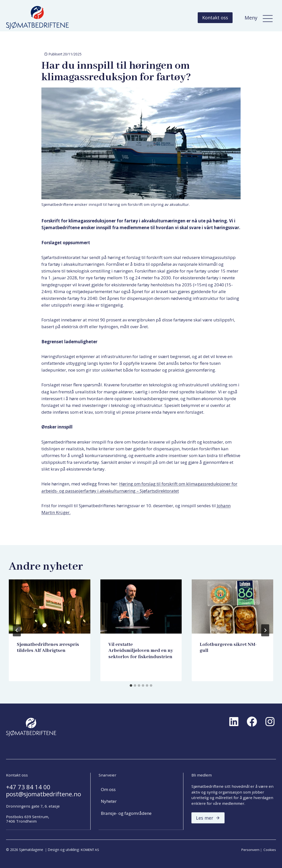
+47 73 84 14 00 (28, 787)
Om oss (108, 789)
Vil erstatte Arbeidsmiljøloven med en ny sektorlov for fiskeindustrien (141, 651)
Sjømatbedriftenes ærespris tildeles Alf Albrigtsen (48, 648)
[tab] (131, 685)
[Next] (265, 630)
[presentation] (50, 606)
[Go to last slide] (17, 630)
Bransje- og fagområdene (126, 813)
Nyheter (109, 801)
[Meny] (268, 18)
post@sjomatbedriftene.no (44, 794)
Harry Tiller (30, 660)
